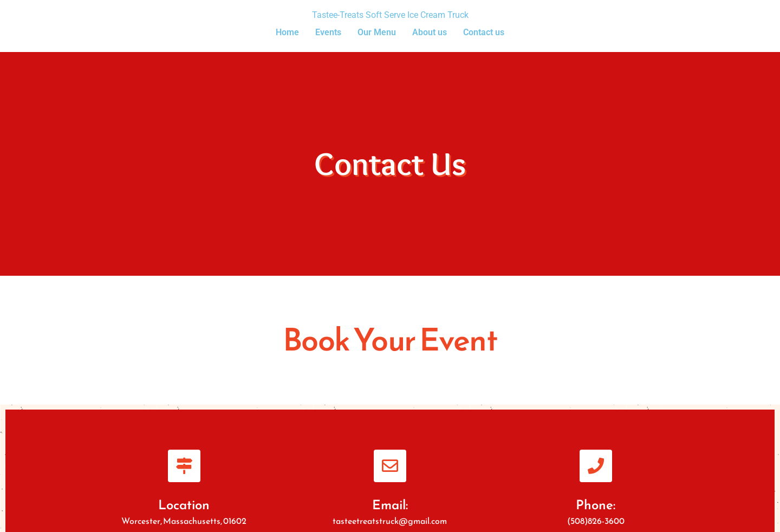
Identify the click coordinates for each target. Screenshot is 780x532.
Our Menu (377, 32)
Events (328, 32)
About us (430, 32)
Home (287, 32)
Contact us (484, 32)
